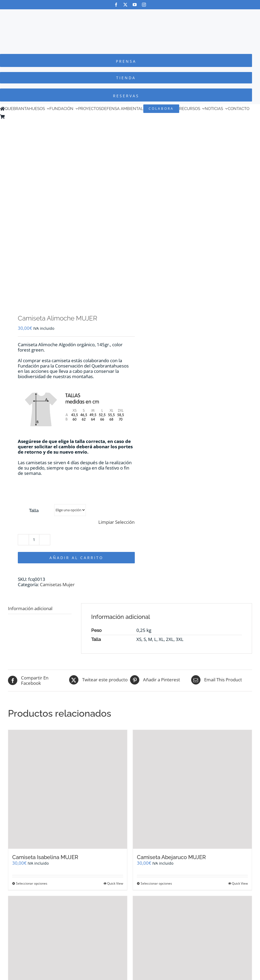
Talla (34, 510)
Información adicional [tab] (30, 608)
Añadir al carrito (76, 558)
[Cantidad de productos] (34, 540)
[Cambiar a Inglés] (15, 117)
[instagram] (144, 5)
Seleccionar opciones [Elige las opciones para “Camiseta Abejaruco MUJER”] (156, 883)
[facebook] (116, 5)
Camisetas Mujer (57, 584)
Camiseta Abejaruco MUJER (171, 857)
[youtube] (135, 5)
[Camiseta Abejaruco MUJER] (192, 789)
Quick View (115, 883)
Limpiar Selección (116, 522)
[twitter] (125, 5)
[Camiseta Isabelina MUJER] (68, 789)
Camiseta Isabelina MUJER (45, 857)
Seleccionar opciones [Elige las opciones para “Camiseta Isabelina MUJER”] (32, 883)
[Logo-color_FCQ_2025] (130, 14)
